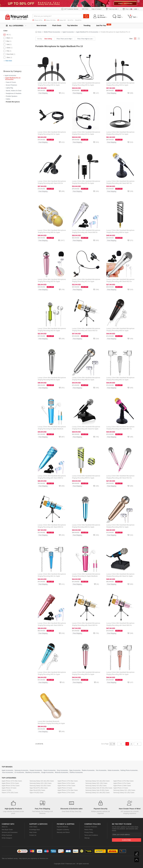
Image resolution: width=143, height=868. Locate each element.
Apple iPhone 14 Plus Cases (66, 786)
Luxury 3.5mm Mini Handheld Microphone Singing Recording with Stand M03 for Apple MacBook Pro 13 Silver (86, 331)
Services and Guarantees (10, 832)
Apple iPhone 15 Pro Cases (10, 783)
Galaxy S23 (62, 20)
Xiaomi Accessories (50, 770)
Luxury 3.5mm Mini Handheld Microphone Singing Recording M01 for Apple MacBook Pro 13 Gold (120, 674)
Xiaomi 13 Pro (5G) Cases (10, 793)
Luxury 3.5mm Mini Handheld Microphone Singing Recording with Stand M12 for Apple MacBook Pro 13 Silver (120, 281)
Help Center (33, 832)
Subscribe (126, 840)
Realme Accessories (88, 770)
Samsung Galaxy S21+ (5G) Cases (124, 790)
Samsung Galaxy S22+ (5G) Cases (96, 783)
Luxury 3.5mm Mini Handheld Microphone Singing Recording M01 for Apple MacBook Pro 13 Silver (120, 380)
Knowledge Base (35, 830)
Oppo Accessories (75, 770)
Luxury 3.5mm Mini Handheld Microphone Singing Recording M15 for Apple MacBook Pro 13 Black (52, 331)
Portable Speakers (12, 96)
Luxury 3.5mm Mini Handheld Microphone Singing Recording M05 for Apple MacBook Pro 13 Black (120, 331)
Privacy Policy (89, 832)
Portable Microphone (13, 102)
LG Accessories (19, 772)
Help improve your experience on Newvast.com (33, 858)
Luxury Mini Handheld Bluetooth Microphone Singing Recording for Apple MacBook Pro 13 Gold (51, 723)
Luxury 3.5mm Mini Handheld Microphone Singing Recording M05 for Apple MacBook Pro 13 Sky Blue (52, 674)
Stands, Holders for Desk (14, 91)
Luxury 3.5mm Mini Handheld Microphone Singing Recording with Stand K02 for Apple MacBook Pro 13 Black (52, 183)
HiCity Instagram (7, 838)
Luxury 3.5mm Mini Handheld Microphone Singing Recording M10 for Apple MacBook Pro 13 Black (52, 281)
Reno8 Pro (78, 20)
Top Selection (72, 25)
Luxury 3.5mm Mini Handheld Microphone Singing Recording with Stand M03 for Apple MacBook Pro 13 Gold (86, 625)
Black (8, 38)
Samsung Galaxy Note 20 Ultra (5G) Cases (99, 788)
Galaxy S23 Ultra (50, 20)
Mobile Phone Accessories (52, 32)
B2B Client (85, 9)
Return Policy (89, 830)
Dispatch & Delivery (63, 830)
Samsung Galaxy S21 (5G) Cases (124, 793)
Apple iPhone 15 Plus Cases (11, 786)
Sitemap (87, 838)
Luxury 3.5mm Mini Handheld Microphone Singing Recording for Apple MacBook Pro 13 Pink (86, 576)
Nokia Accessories (113, 770)
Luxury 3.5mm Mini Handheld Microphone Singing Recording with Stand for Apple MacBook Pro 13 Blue (120, 576)
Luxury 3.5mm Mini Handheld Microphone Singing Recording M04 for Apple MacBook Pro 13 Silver (52, 380)
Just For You (101, 25)
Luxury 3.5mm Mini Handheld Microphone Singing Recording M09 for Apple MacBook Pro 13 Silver (120, 232)
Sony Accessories (62, 770)
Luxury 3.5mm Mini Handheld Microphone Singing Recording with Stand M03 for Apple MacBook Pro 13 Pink (120, 625)
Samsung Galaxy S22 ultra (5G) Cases (97, 781)
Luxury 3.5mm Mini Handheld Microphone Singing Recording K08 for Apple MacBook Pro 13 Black (120, 85)
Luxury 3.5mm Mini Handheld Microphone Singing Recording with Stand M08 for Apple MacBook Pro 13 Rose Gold (52, 625)
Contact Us (33, 835)
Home (40, 32)
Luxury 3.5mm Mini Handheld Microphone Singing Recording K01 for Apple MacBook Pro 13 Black (86, 183)
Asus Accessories (8, 772)
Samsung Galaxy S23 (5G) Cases (40, 786)
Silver (8, 57)
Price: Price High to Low (85, 39)
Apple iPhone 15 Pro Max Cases (12, 781)
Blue (8, 41)
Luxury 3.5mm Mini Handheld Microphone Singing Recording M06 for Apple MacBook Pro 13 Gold (52, 232)
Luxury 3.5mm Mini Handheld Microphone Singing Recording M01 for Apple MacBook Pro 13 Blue (52, 576)
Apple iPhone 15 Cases (9, 788)
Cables (8, 99)
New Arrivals (42, 25)
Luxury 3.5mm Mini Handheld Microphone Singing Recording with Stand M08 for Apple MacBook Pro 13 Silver (86, 232)
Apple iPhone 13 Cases (121, 788)
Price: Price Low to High (65, 39)
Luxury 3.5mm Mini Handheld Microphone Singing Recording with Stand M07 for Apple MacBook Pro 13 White (120, 183)
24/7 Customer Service (71, 9)
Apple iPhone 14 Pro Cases (66, 783)
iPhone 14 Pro (37, 20)
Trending (87, 25)
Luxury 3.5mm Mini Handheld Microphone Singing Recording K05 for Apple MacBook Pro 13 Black (86, 85)
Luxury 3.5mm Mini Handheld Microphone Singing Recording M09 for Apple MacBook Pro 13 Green (86, 478)
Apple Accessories (10, 76)
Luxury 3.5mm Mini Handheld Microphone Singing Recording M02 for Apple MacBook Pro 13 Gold (120, 527)
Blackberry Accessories (33, 772)
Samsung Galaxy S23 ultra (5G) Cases (42, 781)
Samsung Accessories (21, 770)
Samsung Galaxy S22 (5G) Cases (96, 786)
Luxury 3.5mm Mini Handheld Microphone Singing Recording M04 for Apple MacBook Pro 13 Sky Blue (86, 527)
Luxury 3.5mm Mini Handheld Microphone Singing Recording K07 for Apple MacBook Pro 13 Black (120, 134)
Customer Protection (91, 827)
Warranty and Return (63, 832)
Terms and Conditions (91, 835)
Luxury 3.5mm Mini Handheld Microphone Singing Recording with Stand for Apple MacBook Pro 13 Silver (86, 429)
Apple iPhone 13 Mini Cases (122, 786)
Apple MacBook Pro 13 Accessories (13, 79)
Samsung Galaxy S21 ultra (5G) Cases (97, 793)
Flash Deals (57, 25)
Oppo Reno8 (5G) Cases (37, 790)
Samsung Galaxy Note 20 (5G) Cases (97, 790)
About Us (5, 827)
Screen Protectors (11, 85)
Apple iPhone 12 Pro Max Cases (68, 790)
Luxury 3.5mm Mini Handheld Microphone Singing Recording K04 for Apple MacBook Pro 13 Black (52, 134)
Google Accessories (47, 772)
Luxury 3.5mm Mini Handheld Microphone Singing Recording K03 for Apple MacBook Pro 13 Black (86, 134)
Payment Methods (62, 827)
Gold (8, 44)
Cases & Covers (11, 82)
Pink (8, 51)
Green (8, 48)
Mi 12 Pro (71, 20)
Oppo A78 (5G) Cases (37, 793)
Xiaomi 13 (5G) (6, 790)
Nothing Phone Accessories (129, 770)
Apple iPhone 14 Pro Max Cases (68, 781)
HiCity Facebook (7, 835)
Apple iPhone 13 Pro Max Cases (123, 781)
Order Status (33, 827)
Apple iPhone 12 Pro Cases (66, 793)
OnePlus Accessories (76, 772)
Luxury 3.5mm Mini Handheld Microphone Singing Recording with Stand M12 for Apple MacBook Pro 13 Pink (120, 478)
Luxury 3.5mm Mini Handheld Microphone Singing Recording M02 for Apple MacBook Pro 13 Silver (86, 380)
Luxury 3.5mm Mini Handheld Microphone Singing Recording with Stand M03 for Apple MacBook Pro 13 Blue (52, 527)
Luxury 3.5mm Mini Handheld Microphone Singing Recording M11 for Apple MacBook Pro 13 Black (86, 281)
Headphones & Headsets (14, 93)
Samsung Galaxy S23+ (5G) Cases (41, 783)
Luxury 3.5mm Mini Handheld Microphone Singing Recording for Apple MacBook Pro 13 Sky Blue (52, 429)
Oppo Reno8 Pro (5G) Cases (39, 788)
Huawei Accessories (36, 770)
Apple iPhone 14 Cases (65, 788)
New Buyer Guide (7, 830)
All (7, 35)
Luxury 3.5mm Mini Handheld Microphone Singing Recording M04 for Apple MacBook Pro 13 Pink (86, 674)
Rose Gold (10, 54)
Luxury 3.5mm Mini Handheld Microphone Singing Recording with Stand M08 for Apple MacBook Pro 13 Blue (52, 478)
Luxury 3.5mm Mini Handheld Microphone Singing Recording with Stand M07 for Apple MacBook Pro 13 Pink (120, 429)
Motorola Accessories (62, 772)
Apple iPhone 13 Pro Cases (122, 783)
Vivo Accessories (101, 770)
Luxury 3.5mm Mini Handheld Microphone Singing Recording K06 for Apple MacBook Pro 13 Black (52, 85)
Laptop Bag (9, 88)
